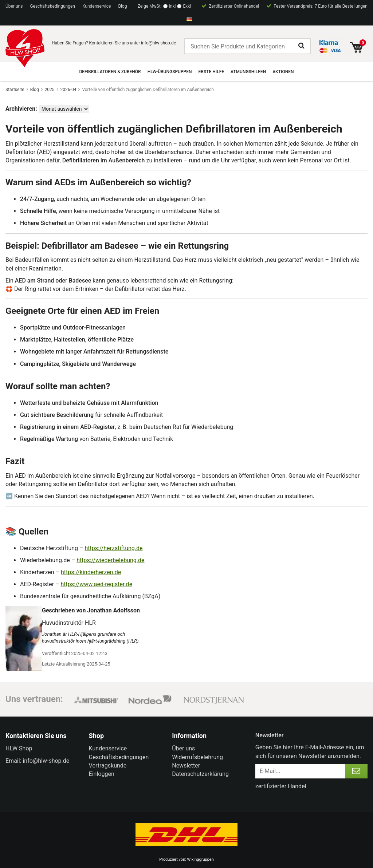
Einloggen (102, 774)
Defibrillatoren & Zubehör (110, 72)
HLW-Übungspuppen (170, 72)
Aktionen (283, 72)
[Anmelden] (356, 771)
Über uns (14, 6)
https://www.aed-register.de (97, 584)
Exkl (187, 6)
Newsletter (186, 766)
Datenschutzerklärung (200, 774)
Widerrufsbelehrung (197, 757)
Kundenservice (97, 6)
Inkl (172, 6)
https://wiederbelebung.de (110, 560)
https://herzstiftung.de (113, 548)
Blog (122, 6)
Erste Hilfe (211, 72)
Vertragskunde (108, 766)
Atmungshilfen (248, 72)
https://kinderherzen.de (91, 572)
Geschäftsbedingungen (52, 6)
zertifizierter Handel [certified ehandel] (281, 786)
